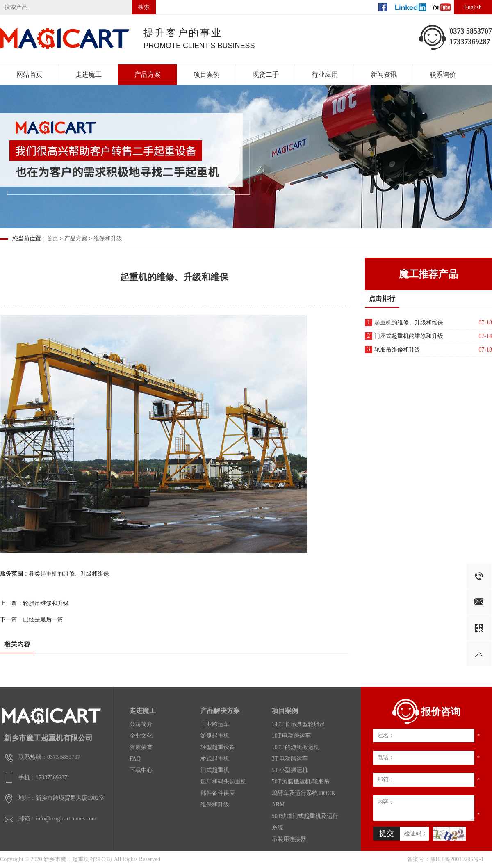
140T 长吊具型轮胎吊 (299, 724)
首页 (52, 239)
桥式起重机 (215, 759)
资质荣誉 (141, 747)
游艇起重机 (215, 736)
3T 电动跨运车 (290, 759)
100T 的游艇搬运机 (296, 747)
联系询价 (443, 74)
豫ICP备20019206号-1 (457, 859)
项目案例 (207, 74)
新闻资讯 (384, 74)
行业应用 (325, 74)
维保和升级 (108, 239)
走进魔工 (89, 74)
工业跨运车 (215, 724)
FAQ (135, 759)
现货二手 (266, 74)
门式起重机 (215, 770)
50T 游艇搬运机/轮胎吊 (301, 782)
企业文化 (141, 736)
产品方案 (148, 74)
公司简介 (141, 724)
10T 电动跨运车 (292, 736)
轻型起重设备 (218, 747)
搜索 (144, 7)
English (473, 7)
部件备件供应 (218, 793)
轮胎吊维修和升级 (46, 603)
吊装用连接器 (289, 839)
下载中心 (141, 770)
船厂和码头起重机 (223, 782)
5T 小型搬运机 (290, 770)
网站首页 (30, 74)
